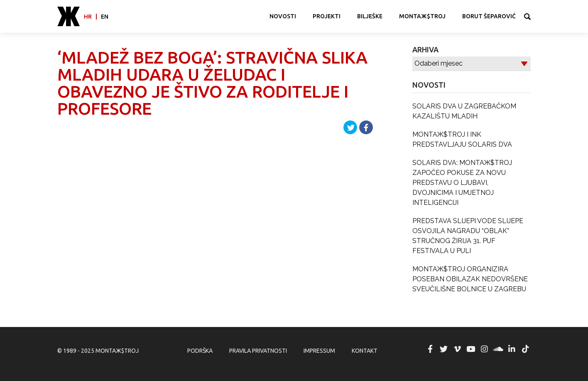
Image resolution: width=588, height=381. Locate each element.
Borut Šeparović (489, 16)
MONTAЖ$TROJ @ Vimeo (457, 349)
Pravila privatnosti (258, 351)
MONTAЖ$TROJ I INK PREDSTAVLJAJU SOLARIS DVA (462, 139)
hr (88, 17)
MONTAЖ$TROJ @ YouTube (471, 349)
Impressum (319, 351)
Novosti (283, 16)
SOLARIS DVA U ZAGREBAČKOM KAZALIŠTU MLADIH (464, 111)
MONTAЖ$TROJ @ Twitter (443, 349)
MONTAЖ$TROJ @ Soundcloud (498, 349)
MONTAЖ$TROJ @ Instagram (485, 349)
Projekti (327, 16)
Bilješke (370, 16)
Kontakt (365, 351)
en (105, 17)
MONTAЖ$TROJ (422, 16)
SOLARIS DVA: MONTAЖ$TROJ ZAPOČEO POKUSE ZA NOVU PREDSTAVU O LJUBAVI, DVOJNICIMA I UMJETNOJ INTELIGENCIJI (462, 183)
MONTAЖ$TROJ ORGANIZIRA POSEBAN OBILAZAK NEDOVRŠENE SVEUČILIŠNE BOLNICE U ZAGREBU (470, 279)
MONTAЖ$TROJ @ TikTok (525, 349)
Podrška (200, 351)
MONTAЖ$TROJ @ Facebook (430, 349)
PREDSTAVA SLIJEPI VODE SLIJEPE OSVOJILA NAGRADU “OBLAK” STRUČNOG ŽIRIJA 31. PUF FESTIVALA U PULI (468, 236)
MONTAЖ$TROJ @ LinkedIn (512, 349)
